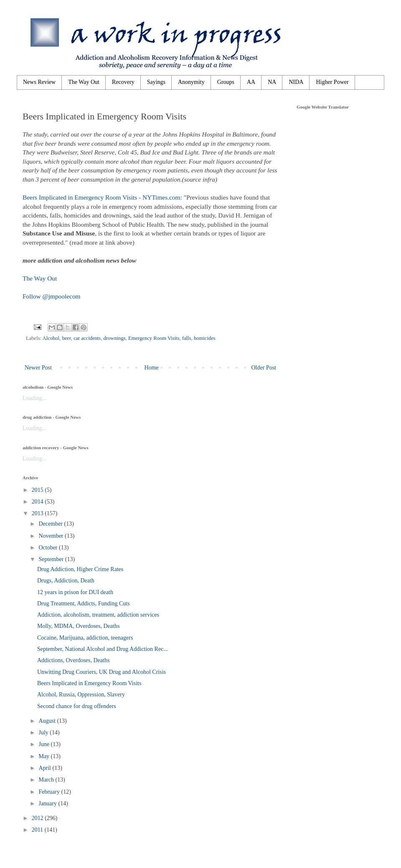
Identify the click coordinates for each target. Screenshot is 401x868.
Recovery (123, 82)
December (51, 524)
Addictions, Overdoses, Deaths (73, 660)
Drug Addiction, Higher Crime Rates (80, 569)
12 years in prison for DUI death (75, 592)
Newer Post (38, 368)
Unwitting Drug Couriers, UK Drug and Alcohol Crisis (102, 672)
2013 (38, 513)
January (48, 803)
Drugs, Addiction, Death (66, 581)
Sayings (156, 82)
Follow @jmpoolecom (52, 296)
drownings (115, 338)
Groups (226, 82)
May (44, 756)
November (52, 536)
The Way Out (84, 82)
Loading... (34, 398)
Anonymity (191, 82)
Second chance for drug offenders (77, 706)
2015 (38, 490)
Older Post (264, 368)
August (48, 721)
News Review (39, 82)
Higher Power (332, 82)
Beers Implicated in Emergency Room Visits (89, 683)
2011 (38, 830)
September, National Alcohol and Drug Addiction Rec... (103, 649)
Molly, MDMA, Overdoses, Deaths (78, 626)
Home (152, 368)
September (52, 559)
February (50, 792)
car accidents (87, 338)
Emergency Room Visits (154, 338)
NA (272, 82)
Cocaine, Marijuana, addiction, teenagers (85, 638)
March (47, 780)
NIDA (296, 82)
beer (66, 338)
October (49, 548)
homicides (205, 338)
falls (187, 338)
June (44, 744)
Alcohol (51, 338)
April (45, 768)
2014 (38, 502)
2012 (38, 818)
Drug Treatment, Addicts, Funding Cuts (84, 604)
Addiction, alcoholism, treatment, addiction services (98, 615)
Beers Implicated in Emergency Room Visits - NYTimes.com (102, 197)
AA (251, 82)
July (44, 733)
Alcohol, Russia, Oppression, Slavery (81, 695)
